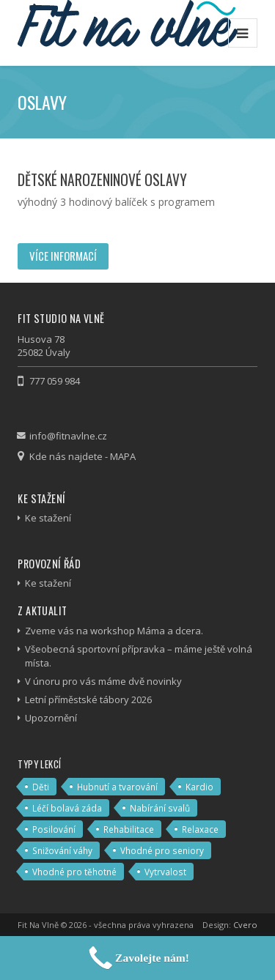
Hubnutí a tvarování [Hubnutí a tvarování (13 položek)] (117, 787)
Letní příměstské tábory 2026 (88, 699)
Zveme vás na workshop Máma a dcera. (114, 631)
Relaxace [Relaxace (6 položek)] (200, 829)
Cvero (245, 925)
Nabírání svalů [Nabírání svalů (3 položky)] (160, 808)
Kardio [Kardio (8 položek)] (199, 787)
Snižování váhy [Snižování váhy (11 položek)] (62, 850)
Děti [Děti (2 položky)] (41, 787)
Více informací (63, 256)
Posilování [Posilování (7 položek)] (54, 829)
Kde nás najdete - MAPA (82, 456)
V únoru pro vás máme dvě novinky (103, 681)
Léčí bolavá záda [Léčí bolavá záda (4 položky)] (67, 808)
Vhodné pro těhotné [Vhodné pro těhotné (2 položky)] (74, 872)
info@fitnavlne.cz (68, 436)
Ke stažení (48, 518)
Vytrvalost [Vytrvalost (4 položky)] (165, 872)
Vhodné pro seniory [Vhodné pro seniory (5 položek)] (162, 850)
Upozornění (51, 718)
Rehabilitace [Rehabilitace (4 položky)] (129, 829)
